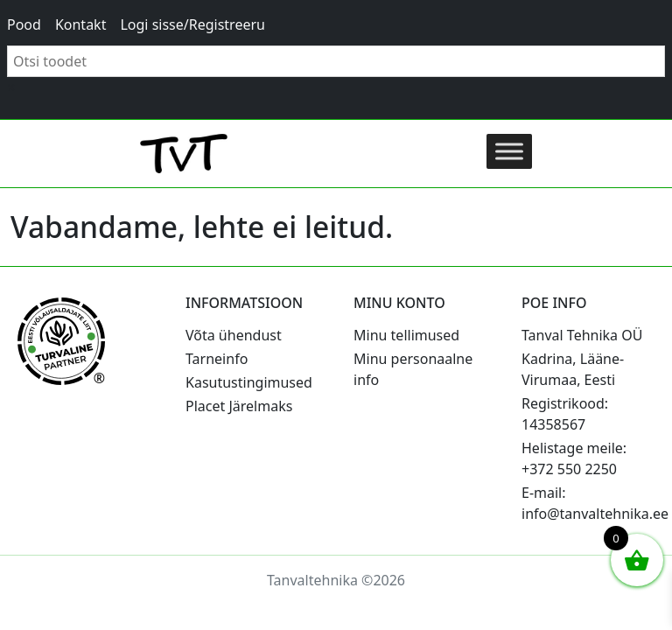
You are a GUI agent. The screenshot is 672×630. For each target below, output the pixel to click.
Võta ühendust (234, 335)
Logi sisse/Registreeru (192, 24)
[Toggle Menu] (509, 151)
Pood (24, 24)
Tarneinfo (217, 359)
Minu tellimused (406, 335)
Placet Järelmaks (239, 406)
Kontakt (81, 24)
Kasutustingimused (249, 382)
